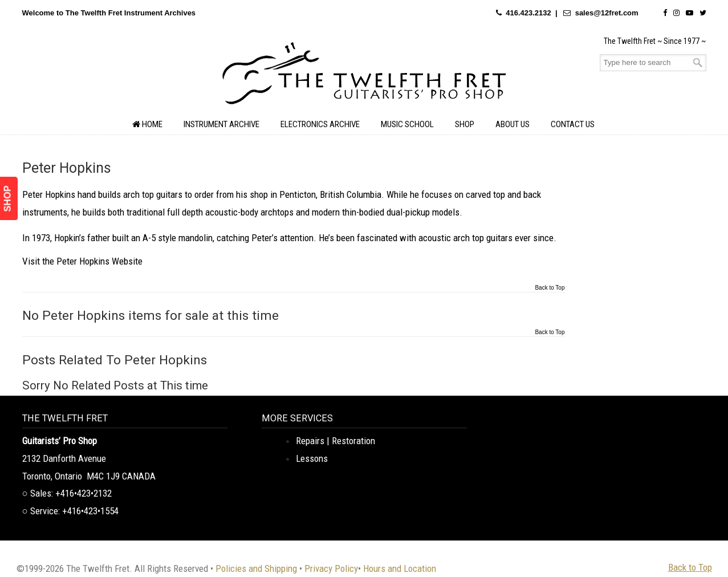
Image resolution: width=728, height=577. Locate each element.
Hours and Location (400, 568)
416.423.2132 (528, 13)
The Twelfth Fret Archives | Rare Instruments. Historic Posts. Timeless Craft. (364, 76)
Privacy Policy (331, 568)
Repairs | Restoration (335, 441)
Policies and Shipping (256, 568)
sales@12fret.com (607, 13)
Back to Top (550, 288)
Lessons (312, 458)
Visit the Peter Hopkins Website (82, 261)
